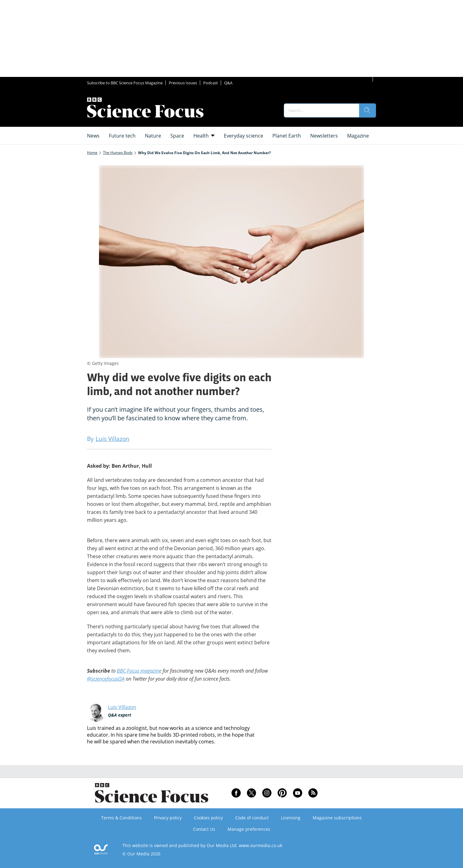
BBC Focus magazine (139, 671)
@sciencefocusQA (106, 679)
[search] (367, 110)
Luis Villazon (122, 707)
